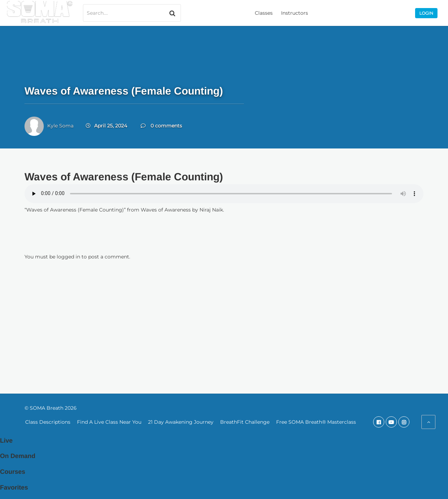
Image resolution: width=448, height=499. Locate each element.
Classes (264, 13)
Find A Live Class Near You (109, 422)
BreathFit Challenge (245, 422)
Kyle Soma (60, 126)
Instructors (295, 13)
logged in (68, 257)
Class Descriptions (48, 422)
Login (426, 13)
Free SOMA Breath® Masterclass (316, 422)
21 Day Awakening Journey (181, 422)
